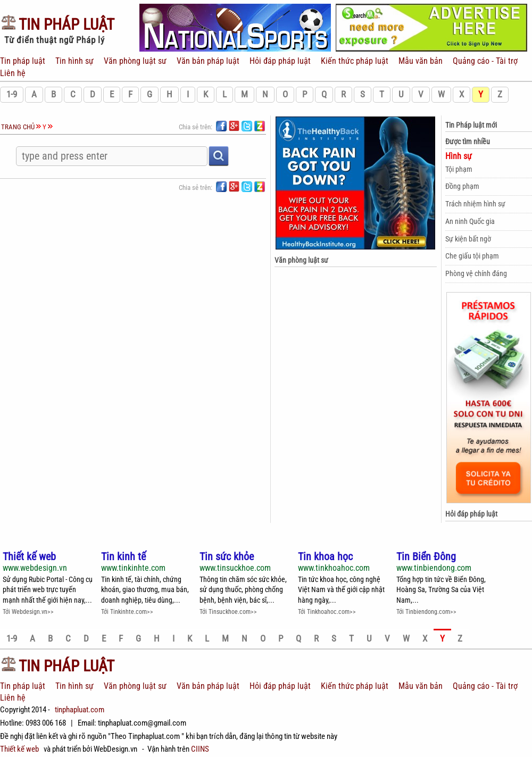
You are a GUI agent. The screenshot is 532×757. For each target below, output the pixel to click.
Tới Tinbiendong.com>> (426, 612)
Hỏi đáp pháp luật (279, 61)
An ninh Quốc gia (470, 221)
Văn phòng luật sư (134, 61)
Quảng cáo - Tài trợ (484, 61)
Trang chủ (18, 127)
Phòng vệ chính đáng (476, 273)
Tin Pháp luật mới (471, 125)
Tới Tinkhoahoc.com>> (327, 612)
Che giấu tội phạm (472, 256)
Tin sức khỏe (227, 557)
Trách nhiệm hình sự (475, 204)
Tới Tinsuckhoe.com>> (228, 612)
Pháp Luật (57, 24)
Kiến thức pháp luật (354, 61)
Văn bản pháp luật (207, 61)
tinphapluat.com (80, 710)
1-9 (12, 94)
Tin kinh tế (123, 557)
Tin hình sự (74, 61)
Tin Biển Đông (426, 557)
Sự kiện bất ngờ (468, 239)
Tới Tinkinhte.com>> (127, 612)
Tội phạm (459, 169)
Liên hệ (13, 73)
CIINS (200, 749)
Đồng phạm (462, 186)
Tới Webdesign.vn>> (28, 612)
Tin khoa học (325, 557)
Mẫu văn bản (419, 61)
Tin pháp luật (24, 61)
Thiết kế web (29, 557)
